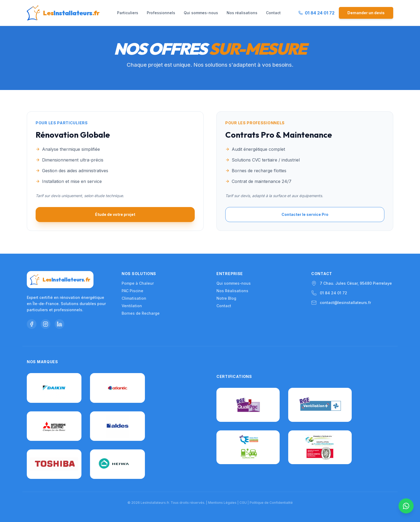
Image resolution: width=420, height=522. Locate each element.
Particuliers (128, 13)
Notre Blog (226, 297)
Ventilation (132, 304)
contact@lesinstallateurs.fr (345, 301)
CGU (243, 503)
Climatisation (134, 297)
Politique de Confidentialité (271, 503)
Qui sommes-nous (201, 13)
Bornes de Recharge (141, 312)
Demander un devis (366, 13)
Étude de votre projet (115, 214)
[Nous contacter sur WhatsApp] (406, 506)
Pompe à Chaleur (138, 282)
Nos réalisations (242, 13)
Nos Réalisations (232, 289)
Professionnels (161, 13)
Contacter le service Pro (305, 214)
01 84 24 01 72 (333, 292)
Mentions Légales (222, 503)
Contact (273, 13)
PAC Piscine (132, 289)
